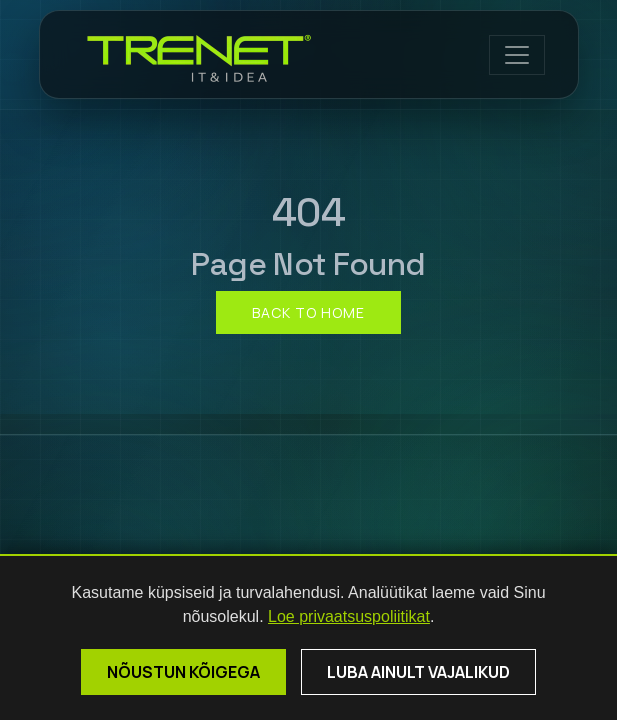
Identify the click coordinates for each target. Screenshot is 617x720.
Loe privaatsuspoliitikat (349, 616)
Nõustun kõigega (183, 672)
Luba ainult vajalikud (418, 672)
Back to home (308, 312)
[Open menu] (517, 55)
